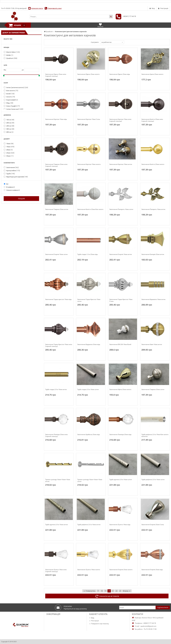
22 (116, 591)
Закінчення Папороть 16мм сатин (121, 209)
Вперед (127, 591)
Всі (6, 184)
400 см (10, 132)
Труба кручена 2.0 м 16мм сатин (121, 480)
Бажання (100, 25)
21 (113, 591)
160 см (10, 120)
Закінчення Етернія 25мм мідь (152, 570)
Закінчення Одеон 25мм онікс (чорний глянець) (56, 75)
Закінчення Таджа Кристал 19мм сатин (89, 300)
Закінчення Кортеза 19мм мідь (56, 119)
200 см (10, 123)
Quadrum (12, 58)
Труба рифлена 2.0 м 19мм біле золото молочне (155, 435)
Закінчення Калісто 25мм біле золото (90, 209)
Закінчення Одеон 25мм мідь (120, 74)
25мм (10, 153)
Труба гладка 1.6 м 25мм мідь (88, 254)
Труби (11, 174)
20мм (9, 150)
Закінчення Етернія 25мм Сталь (153, 525)
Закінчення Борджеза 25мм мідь (89, 344)
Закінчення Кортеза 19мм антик (121, 164)
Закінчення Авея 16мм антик (152, 344)
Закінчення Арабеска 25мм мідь (89, 435)
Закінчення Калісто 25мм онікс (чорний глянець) (152, 120)
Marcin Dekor (13, 52)
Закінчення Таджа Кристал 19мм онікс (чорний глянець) (59, 345)
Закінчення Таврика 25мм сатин (153, 389)
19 (105, 591)
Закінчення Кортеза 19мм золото (89, 164)
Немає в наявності (12, 190)
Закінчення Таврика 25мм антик (57, 209)
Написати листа (37, 8)
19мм (10, 147)
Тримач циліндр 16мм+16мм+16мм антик (58, 481)
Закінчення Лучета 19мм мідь (120, 525)
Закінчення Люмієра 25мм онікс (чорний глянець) (57, 435)
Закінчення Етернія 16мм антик (121, 254)
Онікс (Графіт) (13, 106)
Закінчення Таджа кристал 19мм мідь (58, 299)
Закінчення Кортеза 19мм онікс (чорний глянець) (120, 120)
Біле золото (12, 91)
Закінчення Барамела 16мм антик (153, 299)
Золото (11, 97)
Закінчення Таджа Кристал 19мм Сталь (121, 300)
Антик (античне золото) (17, 87)
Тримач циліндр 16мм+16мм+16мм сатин (90, 481)
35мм (10, 156)
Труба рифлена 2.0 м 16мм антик (89, 525)
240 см (10, 126)
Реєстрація (94, 621)
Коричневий (12, 100)
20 (109, 591)
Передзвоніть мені (55, 8)
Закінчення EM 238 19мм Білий (120, 344)
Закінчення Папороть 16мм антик (153, 209)
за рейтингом (106, 42)
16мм (10, 144)
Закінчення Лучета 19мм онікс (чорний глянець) (56, 571)
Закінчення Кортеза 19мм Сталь (89, 119)
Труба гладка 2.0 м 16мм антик (56, 389)
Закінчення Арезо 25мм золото (152, 74)
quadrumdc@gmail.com (148, 626)
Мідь (10, 103)
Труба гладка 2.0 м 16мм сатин (88, 389)
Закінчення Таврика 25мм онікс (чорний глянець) (56, 165)
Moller (10, 55)
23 (120, 591)
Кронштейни (13, 171)
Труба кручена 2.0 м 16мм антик (57, 525)
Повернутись (89, 591)
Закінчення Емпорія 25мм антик (153, 254)
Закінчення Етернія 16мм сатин (56, 254)
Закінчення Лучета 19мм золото (89, 570)
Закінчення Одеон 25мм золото (88, 74)
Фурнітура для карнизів (17, 177)
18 (102, 591)
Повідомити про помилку (99, 624)
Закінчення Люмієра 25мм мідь (120, 435)
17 (98, 591)
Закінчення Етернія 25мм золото (121, 570)
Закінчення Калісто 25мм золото (153, 164)
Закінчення (13, 167)
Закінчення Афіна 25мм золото (120, 389)
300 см (10, 129)
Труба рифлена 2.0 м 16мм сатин (153, 480)
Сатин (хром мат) (15, 109)
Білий (10, 94)
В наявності (9, 187)
